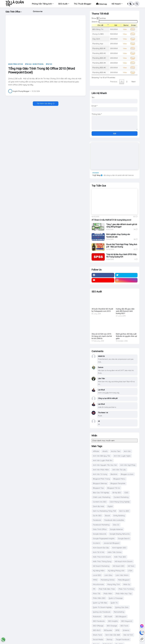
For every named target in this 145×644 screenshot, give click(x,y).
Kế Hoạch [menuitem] (116, 4)
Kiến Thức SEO (120, 557)
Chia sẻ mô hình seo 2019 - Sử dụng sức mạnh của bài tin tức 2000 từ (102, 336)
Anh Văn (127, 451)
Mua (133, 29)
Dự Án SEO (97, 515)
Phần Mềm (108, 594)
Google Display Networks (120, 534)
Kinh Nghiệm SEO (119, 548)
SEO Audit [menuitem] (63, 4)
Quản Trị (114, 603)
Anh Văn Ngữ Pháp (128, 465)
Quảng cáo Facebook (102, 612)
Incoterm (97, 543)
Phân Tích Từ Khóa (126, 589)
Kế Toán (131, 566)
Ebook (107, 515)
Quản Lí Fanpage (116, 598)
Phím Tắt (97, 594)
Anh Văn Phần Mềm (101, 470)
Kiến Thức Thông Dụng (102, 561)
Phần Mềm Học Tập (124, 594)
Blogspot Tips (98, 488)
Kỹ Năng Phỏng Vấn (116, 571)
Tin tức (49, 65)
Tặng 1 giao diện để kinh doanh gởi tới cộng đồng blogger (122, 226)
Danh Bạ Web (99, 506)
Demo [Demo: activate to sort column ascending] (126, 25)
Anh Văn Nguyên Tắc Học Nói (105, 465)
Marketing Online (108, 580)
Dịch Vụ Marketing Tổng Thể (104, 511)
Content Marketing (121, 497)
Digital (110, 506)
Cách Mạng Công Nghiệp (120, 502)
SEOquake (108, 630)
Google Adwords (100, 534)
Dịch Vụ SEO (124, 511)
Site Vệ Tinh (128, 635)
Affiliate (96, 451)
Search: (115, 22)
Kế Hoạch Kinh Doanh (124, 561)
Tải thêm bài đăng (44, 105)
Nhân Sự (127, 584)
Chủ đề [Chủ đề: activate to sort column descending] (100, 25)
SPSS (117, 630)
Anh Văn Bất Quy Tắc (102, 456)
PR (94, 589)
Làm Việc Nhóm (122, 575)
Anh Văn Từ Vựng (100, 474)
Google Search (124, 538)
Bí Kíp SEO (117, 493)
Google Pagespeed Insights (104, 538)
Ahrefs (105, 451)
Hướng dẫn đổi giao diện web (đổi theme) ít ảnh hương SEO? (125, 311)
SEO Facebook (99, 621)
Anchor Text (116, 451)
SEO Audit (108, 616)
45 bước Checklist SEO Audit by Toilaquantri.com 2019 (102, 310)
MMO (95, 580)
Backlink (114, 474)
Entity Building (119, 515)
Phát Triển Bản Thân (107, 589)
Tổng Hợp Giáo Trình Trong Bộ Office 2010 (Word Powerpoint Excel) (42, 72)
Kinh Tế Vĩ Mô (99, 552)
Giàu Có (116, 525)
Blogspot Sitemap (100, 483)
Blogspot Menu (119, 479)
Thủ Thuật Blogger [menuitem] (83, 4)
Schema (126, 630)
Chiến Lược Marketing (102, 497)
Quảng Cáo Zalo (122, 607)
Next (134, 82)
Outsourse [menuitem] (38, 11)
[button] (131, 4)
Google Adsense (116, 529)
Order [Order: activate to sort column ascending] (134, 25)
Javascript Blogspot (112, 543)
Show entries (99, 18)
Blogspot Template (118, 483)
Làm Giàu (108, 575)
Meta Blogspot (124, 580)
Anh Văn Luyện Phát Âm (103, 460)
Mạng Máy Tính (114, 584)
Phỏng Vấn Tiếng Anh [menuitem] (42, 4)
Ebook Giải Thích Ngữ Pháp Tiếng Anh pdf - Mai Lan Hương (122, 246)
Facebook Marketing (101, 525)
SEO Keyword (127, 621)
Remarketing (119, 612)
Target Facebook (123, 639)
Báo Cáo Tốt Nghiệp (101, 493)
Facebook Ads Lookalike (114, 520)
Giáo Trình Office (16, 65)
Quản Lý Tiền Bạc (100, 603)
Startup (110, 639)
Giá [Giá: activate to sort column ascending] (116, 25)
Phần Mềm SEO (99, 598)
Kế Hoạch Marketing (101, 566)
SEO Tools (124, 626)
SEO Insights (113, 621)
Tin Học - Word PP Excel (35, 65)
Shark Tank (97, 635)
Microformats (98, 584)
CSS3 (126, 493)
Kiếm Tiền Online (115, 552)
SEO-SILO (97, 630)
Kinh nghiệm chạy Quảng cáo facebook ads (118, 236)
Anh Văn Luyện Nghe (122, 456)
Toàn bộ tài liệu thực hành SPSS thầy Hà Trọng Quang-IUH (121, 256)
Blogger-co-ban (127, 474)
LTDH (130, 571)
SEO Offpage (98, 626)
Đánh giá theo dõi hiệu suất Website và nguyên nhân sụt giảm (126, 336)
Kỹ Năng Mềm (99, 571)
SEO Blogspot (121, 616)
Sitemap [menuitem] (101, 4)
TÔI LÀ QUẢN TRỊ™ (15, 4)
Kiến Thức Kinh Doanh (102, 557)
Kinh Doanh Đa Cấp (101, 548)
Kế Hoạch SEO (119, 566)
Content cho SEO (100, 502)
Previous (114, 82)
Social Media (98, 639)
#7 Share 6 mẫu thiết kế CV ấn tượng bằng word (111, 220)
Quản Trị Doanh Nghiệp (102, 607)
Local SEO (97, 575)
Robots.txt (97, 616)
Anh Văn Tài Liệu (119, 470)
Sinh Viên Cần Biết (113, 635)
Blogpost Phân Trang (101, 479)
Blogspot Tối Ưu (114, 488)
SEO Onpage (112, 626)
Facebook (97, 520)
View (125, 29)
